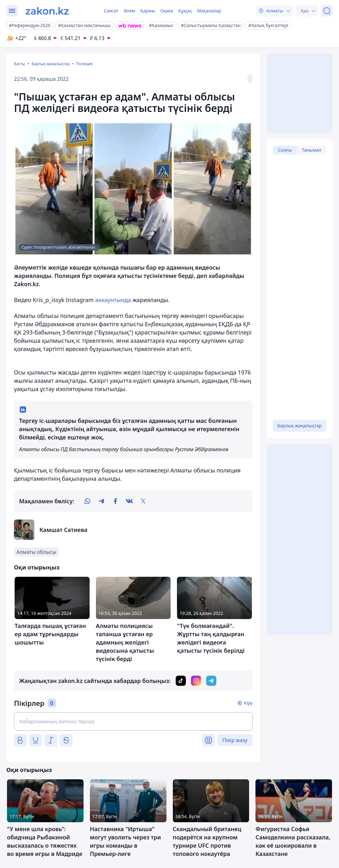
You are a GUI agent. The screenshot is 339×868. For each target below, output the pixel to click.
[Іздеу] (327, 11)
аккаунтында (113, 300)
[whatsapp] (87, 501)
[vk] (129, 501)
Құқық (185, 11)
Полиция (84, 64)
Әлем (129, 11)
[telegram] (101, 501)
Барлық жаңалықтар (51, 64)
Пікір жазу (235, 740)
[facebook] (115, 501)
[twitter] (143, 501)
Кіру (248, 703)
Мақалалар (209, 11)
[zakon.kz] (47, 11)
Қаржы (148, 11)
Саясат (111, 11)
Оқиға (167, 11)
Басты (20, 64)
